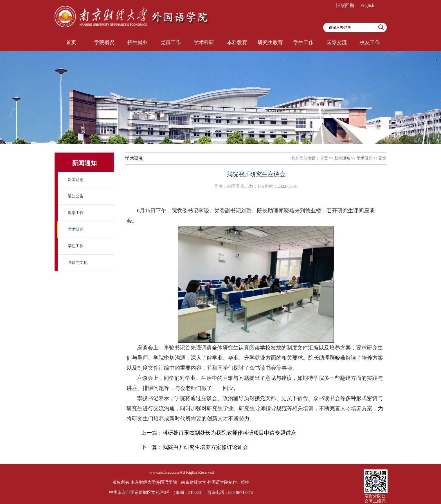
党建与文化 (78, 263)
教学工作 (76, 213)
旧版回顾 (345, 5)
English (367, 5)
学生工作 (76, 246)
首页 (324, 158)
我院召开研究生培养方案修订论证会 (205, 447)
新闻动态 (76, 180)
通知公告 (76, 196)
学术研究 (76, 229)
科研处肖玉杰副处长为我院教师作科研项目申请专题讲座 (229, 433)
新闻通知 (342, 158)
